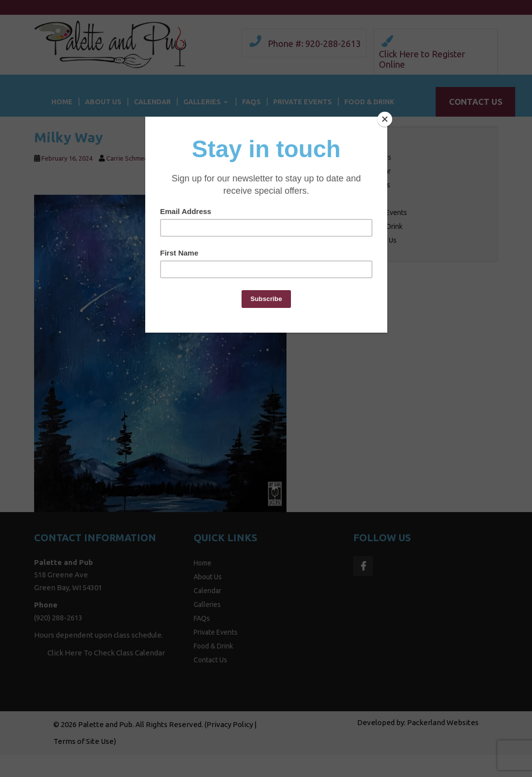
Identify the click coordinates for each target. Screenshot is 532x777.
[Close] (385, 119)
